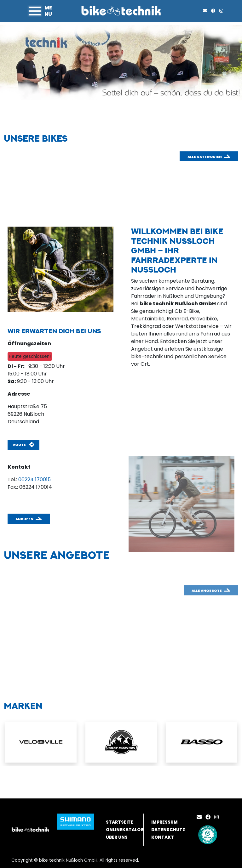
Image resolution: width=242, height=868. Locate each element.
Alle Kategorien (205, 157)
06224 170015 (35, 479)
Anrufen (24, 519)
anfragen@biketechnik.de (40, 495)
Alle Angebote (207, 603)
